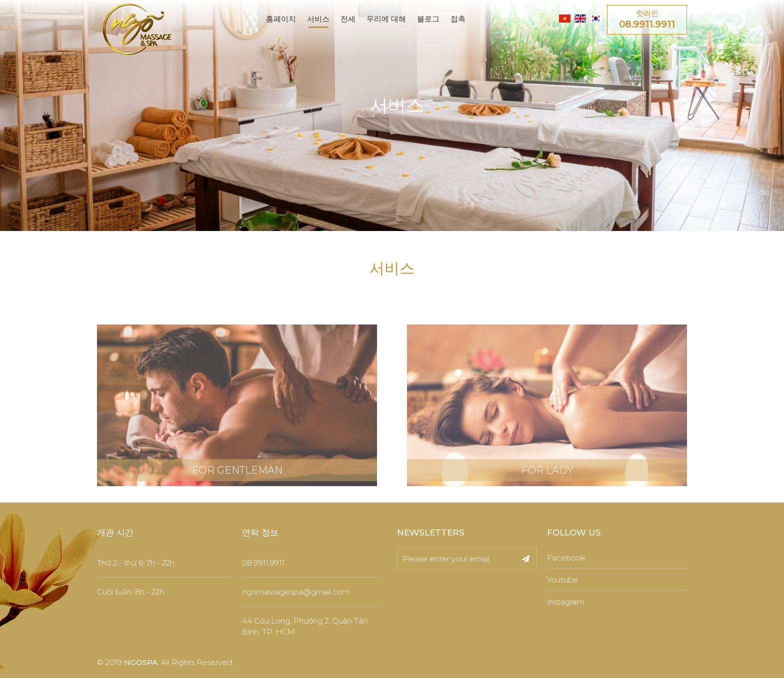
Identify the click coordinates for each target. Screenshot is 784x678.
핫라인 (647, 20)
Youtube (562, 580)
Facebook (566, 558)
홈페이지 (281, 19)
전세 (348, 19)
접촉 (458, 19)
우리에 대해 (386, 19)
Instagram (565, 602)
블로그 (428, 19)
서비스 (318, 19)
